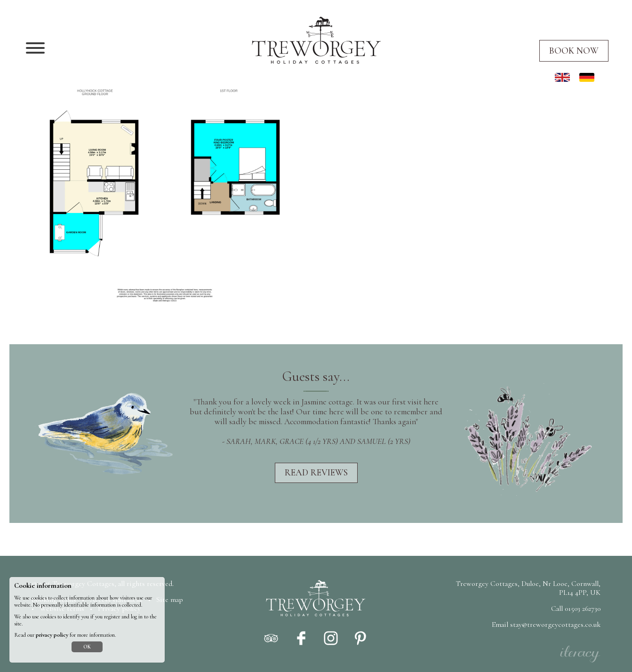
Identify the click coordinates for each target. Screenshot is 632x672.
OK (87, 647)
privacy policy (52, 635)
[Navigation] (35, 49)
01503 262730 (583, 609)
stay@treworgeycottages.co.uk (555, 625)
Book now (574, 51)
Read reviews (316, 473)
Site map (170, 600)
